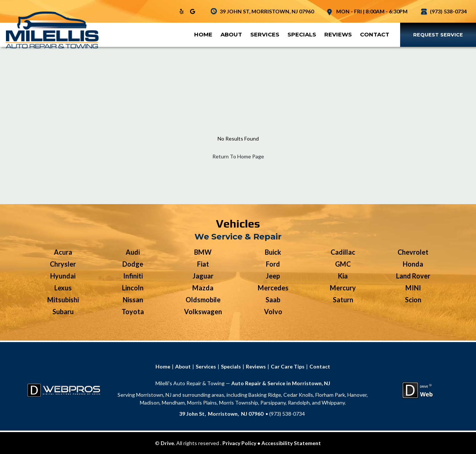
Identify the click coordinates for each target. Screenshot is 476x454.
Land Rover (413, 276)
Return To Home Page (238, 156)
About (231, 34)
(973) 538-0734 (448, 11)
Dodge (133, 264)
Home (203, 34)
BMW (203, 252)
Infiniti (133, 276)
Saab (273, 300)
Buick (273, 252)
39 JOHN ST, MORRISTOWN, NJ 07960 (267, 11)
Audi (133, 252)
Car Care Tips (288, 366)
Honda (413, 264)
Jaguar (203, 276)
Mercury (343, 288)
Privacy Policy (239, 443)
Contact (375, 34)
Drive (167, 443)
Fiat (203, 264)
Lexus (63, 288)
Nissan (133, 300)
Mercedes (273, 288)
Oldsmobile (203, 300)
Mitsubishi (63, 300)
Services (265, 34)
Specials (302, 34)
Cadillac (343, 252)
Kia (343, 276)
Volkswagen (203, 312)
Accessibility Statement (291, 443)
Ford (273, 264)
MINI (413, 288)
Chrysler (63, 264)
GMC (343, 264)
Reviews (338, 34)
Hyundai (63, 276)
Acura (63, 252)
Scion (413, 300)
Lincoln (133, 288)
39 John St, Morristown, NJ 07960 (221, 414)
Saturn (343, 300)
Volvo (273, 312)
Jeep (273, 276)
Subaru (63, 312)
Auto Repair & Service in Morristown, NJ (281, 383)
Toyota (133, 312)
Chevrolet (413, 252)
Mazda (203, 288)
